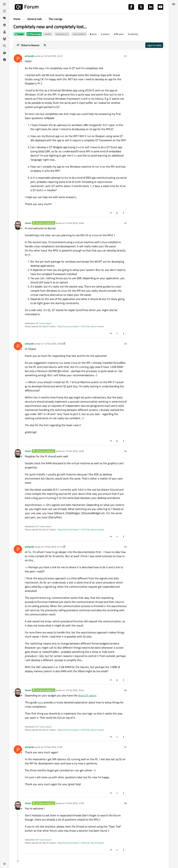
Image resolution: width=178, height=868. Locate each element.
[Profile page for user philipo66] (18, 58)
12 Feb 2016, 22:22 (53, 56)
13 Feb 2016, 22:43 (75, 690)
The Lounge (34, 34)
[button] (5, 864)
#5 (126, 547)
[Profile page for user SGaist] (18, 225)
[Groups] (5, 39)
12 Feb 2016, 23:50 (53, 344)
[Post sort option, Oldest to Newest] (28, 45)
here (40, 702)
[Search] (5, 46)
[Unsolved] (5, 60)
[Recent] (5, 11)
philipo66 (29, 56)
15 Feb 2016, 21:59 (75, 803)
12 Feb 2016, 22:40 (75, 223)
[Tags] (5, 18)
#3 (126, 344)
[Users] (5, 32)
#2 (126, 223)
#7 (126, 747)
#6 (126, 690)
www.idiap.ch (46, 323)
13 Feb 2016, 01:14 (53, 547)
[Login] (173, 4)
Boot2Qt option (87, 695)
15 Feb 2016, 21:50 (53, 747)
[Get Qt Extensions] (5, 53)
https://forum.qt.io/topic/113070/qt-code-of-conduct (81, 326)
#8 (126, 803)
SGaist (28, 223)
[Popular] (5, 25)
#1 (126, 56)
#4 (126, 451)
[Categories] (5, 4)
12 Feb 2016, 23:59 (75, 451)
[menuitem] (173, 4)
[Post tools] (124, 213)
